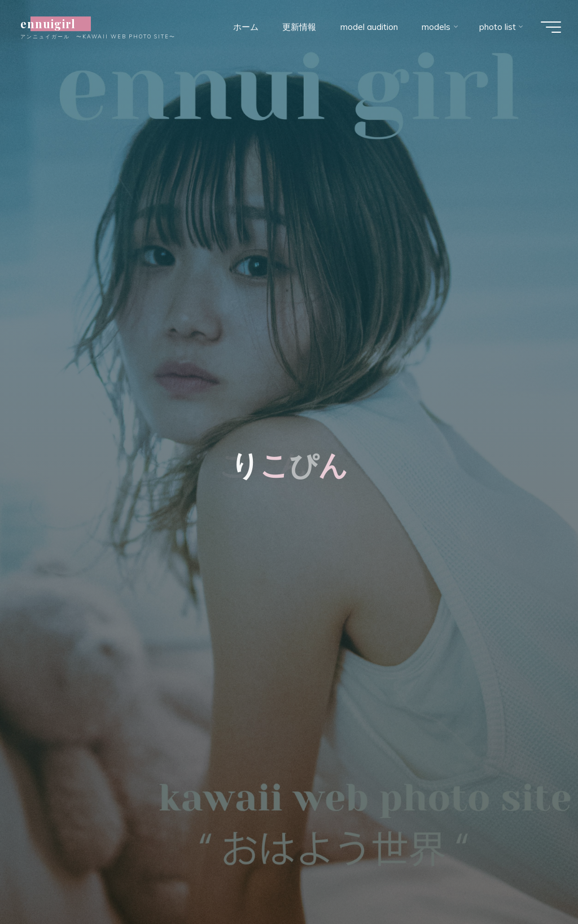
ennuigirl (54, 24)
